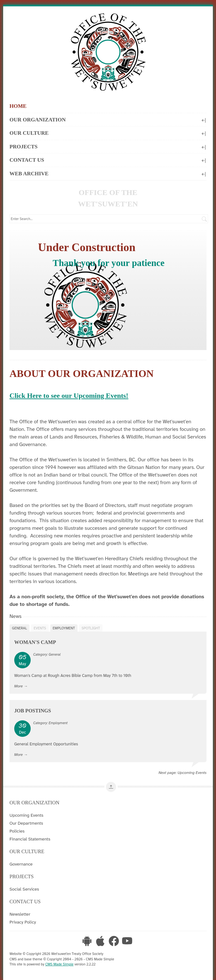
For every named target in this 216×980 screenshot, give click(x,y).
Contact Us (108, 160)
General (19, 628)
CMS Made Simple (59, 964)
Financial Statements (30, 839)
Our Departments (26, 823)
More (19, 686)
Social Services (24, 889)
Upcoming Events (192, 773)
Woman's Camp (35, 642)
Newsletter (20, 914)
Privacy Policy (23, 922)
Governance (21, 864)
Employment (64, 628)
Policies (17, 831)
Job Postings (33, 711)
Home (18, 106)
